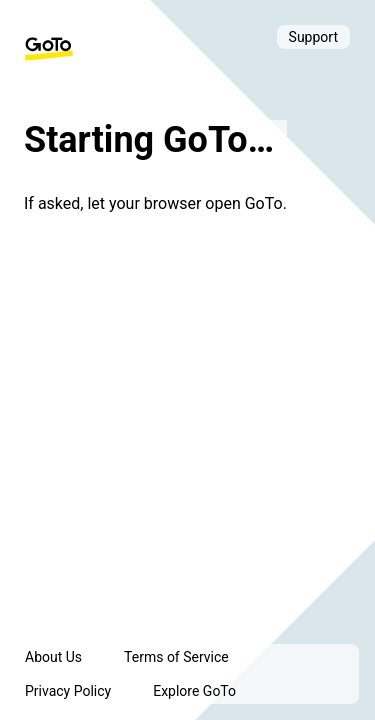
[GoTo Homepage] (49, 49)
